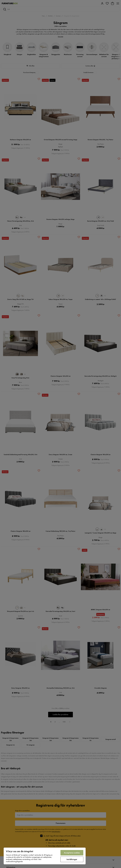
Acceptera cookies (72, 853)
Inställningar (72, 859)
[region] (45, 856)
